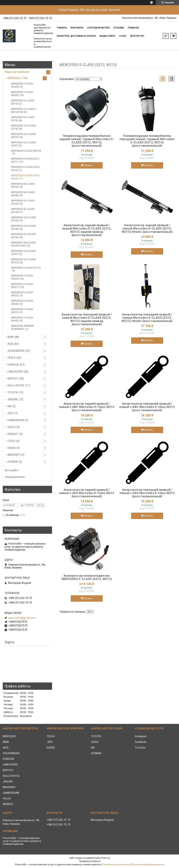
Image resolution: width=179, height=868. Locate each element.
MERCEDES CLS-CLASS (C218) (23, 127)
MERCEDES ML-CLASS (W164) (23, 185)
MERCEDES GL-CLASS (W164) (23, 202)
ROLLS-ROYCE (16, 385)
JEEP (11, 413)
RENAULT (13, 434)
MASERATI (14, 455)
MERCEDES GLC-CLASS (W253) (24, 236)
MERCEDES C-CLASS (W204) (22, 85)
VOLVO (12, 427)
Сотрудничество (98, 28)
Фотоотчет (137, 36)
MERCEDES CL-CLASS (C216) (23, 119)
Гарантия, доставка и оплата (76, 36)
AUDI (10, 344)
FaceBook (141, 742)
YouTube (140, 748)
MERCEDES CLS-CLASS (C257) (23, 144)
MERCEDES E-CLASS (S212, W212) (26, 169)
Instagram (141, 736)
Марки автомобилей (17, 72)
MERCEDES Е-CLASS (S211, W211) (26, 160)
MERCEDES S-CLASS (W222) (22, 294)
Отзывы (119, 28)
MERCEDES (14, 78)
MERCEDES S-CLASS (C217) (26, 268)
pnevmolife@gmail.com (22, 618)
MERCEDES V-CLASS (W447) (22, 319)
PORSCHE (13, 365)
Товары (62, 28)
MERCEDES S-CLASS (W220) (22, 277)
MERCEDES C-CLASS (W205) (22, 94)
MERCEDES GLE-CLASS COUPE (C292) (23, 244)
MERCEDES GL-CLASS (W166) (23, 211)
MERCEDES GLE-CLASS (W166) (23, 227)
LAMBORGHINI (16, 420)
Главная (133, 28)
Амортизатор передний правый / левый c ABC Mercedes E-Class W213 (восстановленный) (147, 407)
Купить (88, 165)
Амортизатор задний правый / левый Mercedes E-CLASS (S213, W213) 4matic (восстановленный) (147, 228)
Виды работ (107, 36)
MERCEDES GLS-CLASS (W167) (24, 261)
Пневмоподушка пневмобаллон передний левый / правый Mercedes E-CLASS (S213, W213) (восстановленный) (147, 141)
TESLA (11, 358)
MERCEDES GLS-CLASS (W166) (24, 219)
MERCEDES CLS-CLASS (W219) (23, 136)
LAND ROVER (15, 372)
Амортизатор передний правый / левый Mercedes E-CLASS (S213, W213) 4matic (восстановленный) (147, 318)
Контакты (77, 28)
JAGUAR (13, 399)
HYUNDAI (13, 462)
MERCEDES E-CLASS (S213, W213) (26, 177)
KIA (9, 406)
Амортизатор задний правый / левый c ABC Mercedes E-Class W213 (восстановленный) (87, 407)
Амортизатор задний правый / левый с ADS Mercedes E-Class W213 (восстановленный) (87, 493)
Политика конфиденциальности (148, 865)
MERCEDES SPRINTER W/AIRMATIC (23, 327)
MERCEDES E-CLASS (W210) (26, 151)
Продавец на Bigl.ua (90, 861)
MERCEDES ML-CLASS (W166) (23, 194)
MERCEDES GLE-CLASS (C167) (23, 252)
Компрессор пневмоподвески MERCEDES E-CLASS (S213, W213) (87, 577)
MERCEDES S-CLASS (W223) (22, 302)
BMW (11, 337)
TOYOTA (13, 392)
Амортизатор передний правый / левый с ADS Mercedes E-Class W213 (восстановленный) (147, 493)
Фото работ (12, 470)
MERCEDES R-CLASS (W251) (22, 311)
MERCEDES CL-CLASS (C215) (23, 102)
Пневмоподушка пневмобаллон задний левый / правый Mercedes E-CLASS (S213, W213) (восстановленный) (87, 141)
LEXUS (11, 441)
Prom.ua (106, 858)
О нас (123, 36)
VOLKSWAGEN (16, 351)
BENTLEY (13, 379)
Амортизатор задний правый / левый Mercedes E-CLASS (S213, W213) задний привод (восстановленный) (87, 230)
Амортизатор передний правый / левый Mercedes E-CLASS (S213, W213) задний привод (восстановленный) (87, 319)
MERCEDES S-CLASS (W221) (22, 286)
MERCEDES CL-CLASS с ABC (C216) (24, 110)
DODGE (12, 448)
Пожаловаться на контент (116, 865)
